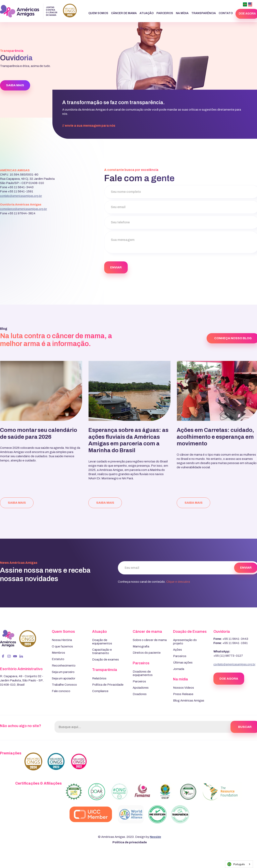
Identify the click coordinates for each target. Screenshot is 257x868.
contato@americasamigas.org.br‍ (21, 196)
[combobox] (239, 864)
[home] (38, 11)
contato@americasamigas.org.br (234, 664)
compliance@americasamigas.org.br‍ (23, 209)
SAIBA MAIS (15, 85)
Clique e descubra (178, 582)
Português (236, 864)
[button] (98, 13)
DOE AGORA (229, 679)
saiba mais (17, 503)
